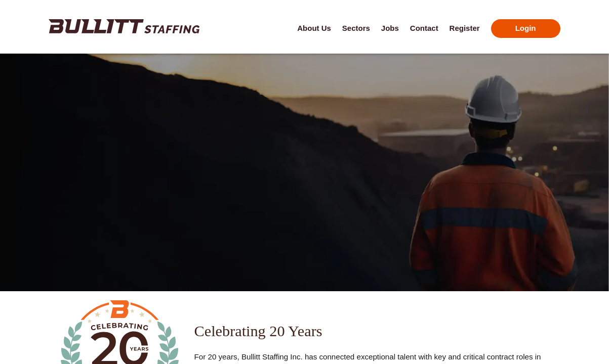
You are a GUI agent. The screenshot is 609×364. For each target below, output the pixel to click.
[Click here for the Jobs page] (390, 29)
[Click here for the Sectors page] (356, 29)
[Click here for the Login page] (526, 29)
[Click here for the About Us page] (314, 29)
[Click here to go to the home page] (124, 26)
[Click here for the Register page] (465, 29)
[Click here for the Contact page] (424, 29)
